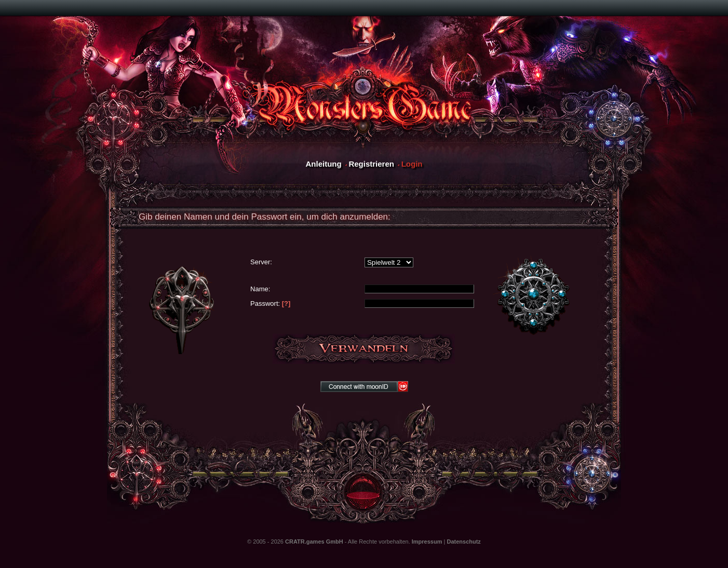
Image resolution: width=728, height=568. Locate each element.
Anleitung (323, 164)
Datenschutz (463, 542)
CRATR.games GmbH (314, 542)
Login (412, 164)
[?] (286, 303)
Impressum (427, 542)
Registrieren (371, 164)
